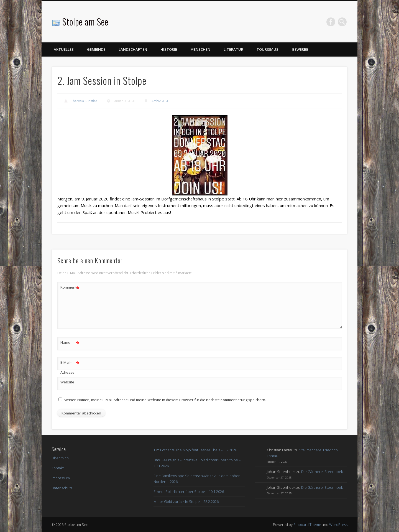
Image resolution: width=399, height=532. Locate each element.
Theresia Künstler (84, 101)
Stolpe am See (85, 21)
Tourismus (268, 49)
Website (67, 382)
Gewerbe (300, 49)
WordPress (338, 525)
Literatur (233, 49)
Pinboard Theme (307, 525)
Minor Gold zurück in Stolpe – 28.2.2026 (186, 502)
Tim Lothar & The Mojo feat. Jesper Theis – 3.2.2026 (195, 450)
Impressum (61, 478)
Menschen (200, 49)
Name (70, 343)
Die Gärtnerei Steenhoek (322, 472)
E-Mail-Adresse (70, 366)
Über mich (60, 458)
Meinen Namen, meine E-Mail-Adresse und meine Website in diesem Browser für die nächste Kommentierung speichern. (165, 400)
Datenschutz (62, 488)
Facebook (331, 22)
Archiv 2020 (160, 101)
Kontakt (58, 468)
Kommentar (70, 287)
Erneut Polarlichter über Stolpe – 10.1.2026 (189, 492)
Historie (169, 49)
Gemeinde (96, 49)
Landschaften (133, 49)
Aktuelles (64, 49)
